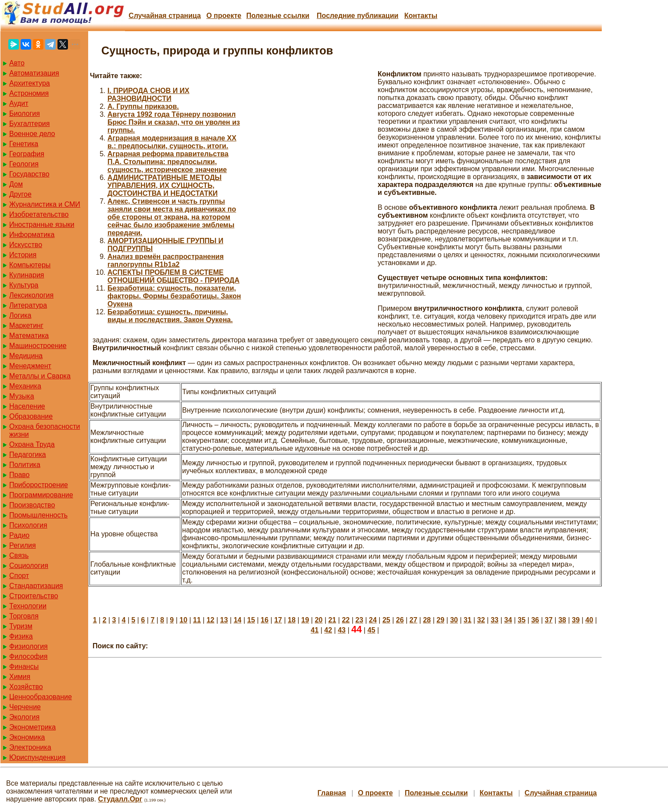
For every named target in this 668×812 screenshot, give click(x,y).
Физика (21, 636)
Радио (19, 535)
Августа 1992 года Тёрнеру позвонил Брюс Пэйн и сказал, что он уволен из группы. (174, 122)
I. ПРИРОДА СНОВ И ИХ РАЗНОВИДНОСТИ (148, 95)
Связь (19, 555)
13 (224, 620)
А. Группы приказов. (143, 106)
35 (522, 620)
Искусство (26, 245)
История (23, 255)
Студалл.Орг (120, 799)
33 (495, 620)
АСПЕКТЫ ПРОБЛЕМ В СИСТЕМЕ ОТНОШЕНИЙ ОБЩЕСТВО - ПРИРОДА (173, 276)
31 (468, 620)
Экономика (27, 737)
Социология (29, 566)
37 (549, 620)
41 (314, 630)
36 (535, 620)
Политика (25, 465)
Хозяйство (26, 687)
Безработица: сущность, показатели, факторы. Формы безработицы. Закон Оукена (174, 296)
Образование (31, 416)
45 (372, 630)
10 (183, 620)
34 (508, 620)
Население (27, 406)
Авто (17, 63)
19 (305, 620)
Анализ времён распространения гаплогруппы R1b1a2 (166, 260)
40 (589, 620)
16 (264, 620)
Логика (20, 315)
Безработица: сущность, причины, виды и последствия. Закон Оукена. (170, 316)
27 (414, 620)
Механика (25, 386)
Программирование (41, 495)
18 (292, 620)
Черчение (25, 707)
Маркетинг (26, 325)
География (27, 154)
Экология (24, 717)
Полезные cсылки (278, 16)
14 (238, 620)
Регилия (23, 545)
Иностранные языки (42, 225)
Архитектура (30, 83)
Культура (24, 285)
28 (427, 620)
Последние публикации (357, 16)
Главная (332, 793)
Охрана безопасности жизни (45, 430)
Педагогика (28, 455)
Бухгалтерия (29, 124)
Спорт (19, 576)
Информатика (32, 235)
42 (328, 630)
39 (576, 620)
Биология (25, 113)
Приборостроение (39, 485)
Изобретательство (39, 214)
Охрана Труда (32, 444)
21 (332, 620)
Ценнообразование (41, 697)
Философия (28, 656)
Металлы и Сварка (40, 376)
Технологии (28, 606)
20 (319, 620)
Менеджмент (30, 366)
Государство (29, 174)
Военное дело (32, 134)
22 (346, 620)
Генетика (24, 144)
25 (386, 620)
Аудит (19, 103)
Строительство (34, 596)
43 (342, 630)
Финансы (24, 666)
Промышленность (38, 515)
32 (481, 620)
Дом (16, 184)
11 (197, 620)
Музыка (22, 396)
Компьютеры (30, 265)
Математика (29, 336)
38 (562, 620)
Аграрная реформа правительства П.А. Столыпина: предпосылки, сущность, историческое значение (168, 162)
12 (211, 620)
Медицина (26, 356)
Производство (32, 505)
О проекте (224, 16)
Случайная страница (165, 16)
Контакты (421, 16)
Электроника (30, 747)
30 (454, 620)
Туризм (21, 626)
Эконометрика (32, 727)
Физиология (29, 646)
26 (400, 620)
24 (373, 620)
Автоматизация (34, 73)
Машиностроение (38, 346)
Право (20, 475)
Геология (24, 164)
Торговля (24, 616)
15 (251, 620)
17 (278, 620)
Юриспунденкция (37, 757)
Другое (20, 194)
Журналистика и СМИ (45, 204)
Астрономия (29, 93)
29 (440, 620)
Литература (28, 305)
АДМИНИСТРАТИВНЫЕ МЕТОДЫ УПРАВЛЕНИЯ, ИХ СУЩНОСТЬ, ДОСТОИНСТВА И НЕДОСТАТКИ (164, 185)
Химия (20, 677)
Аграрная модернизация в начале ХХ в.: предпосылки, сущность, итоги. (172, 142)
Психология (28, 525)
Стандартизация (36, 586)
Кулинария (27, 275)
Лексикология (31, 295)
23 (359, 620)
